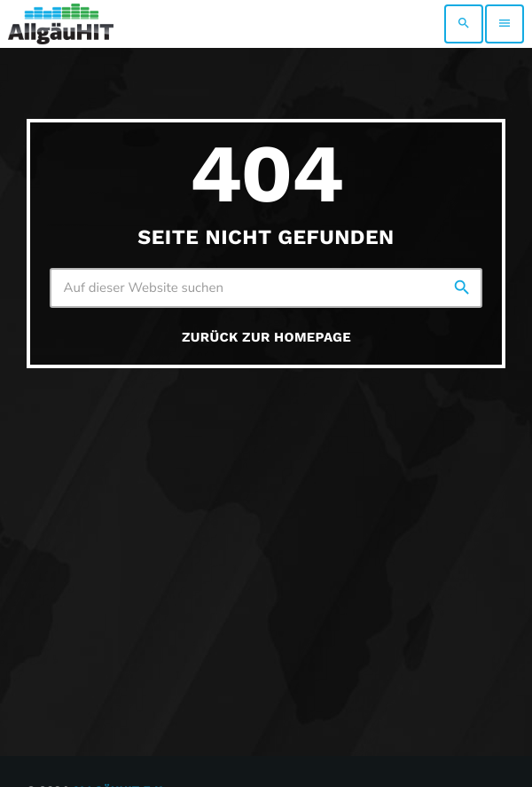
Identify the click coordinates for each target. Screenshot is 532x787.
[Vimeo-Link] (61, 24)
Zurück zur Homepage (266, 337)
